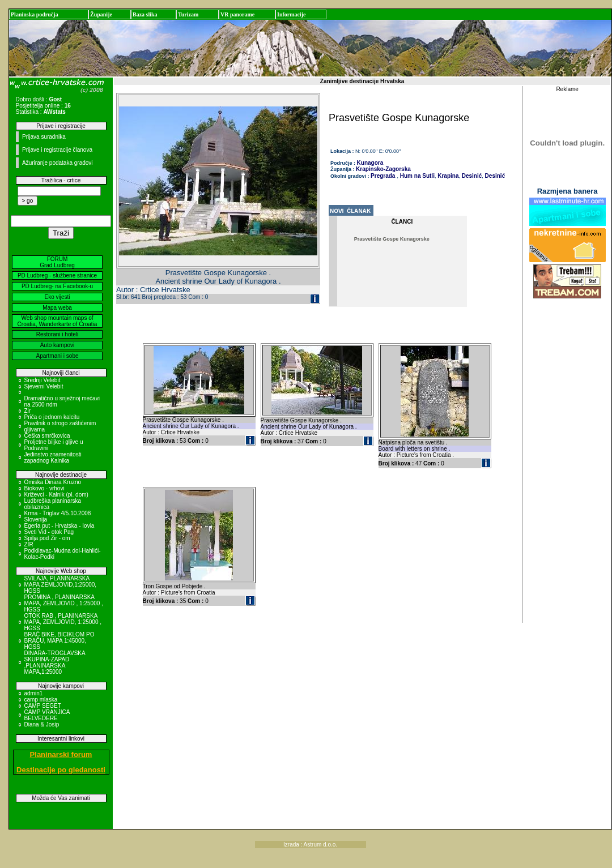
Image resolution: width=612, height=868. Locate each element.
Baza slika (145, 14)
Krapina (447, 176)
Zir (28, 411)
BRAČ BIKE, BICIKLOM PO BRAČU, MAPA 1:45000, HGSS (59, 641)
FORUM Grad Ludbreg (57, 262)
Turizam (188, 14)
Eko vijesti (57, 297)
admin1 (34, 693)
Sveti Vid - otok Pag (49, 532)
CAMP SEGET (43, 706)
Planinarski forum (61, 754)
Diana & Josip (42, 724)
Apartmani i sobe (57, 356)
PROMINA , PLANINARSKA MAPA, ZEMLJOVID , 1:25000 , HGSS (64, 603)
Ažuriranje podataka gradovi (58, 163)
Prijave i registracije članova (57, 150)
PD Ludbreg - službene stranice (57, 275)
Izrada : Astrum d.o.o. (310, 845)
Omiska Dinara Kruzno (53, 482)
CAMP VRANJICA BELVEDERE (47, 715)
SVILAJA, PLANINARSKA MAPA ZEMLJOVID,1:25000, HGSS (61, 585)
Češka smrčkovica (47, 436)
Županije (101, 14)
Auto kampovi (58, 345)
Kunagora (370, 163)
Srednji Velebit (42, 380)
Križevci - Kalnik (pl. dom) (56, 495)
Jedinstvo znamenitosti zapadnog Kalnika (53, 457)
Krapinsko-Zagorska (383, 169)
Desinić (471, 176)
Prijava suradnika (44, 137)
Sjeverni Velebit (44, 386)
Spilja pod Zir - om (47, 538)
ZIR (29, 544)
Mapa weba (57, 308)
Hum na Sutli (416, 176)
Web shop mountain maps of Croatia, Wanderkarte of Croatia (58, 321)
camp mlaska (41, 700)
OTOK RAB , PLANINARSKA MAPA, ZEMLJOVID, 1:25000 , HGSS (63, 622)
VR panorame (237, 14)
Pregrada (383, 176)
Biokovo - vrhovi (44, 488)
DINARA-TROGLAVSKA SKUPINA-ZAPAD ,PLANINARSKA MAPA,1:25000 (55, 662)
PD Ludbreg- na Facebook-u (57, 286)
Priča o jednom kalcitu (52, 417)
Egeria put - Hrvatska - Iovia (59, 526)
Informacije (292, 14)
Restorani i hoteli (57, 334)
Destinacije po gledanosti (61, 770)
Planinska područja (35, 14)
